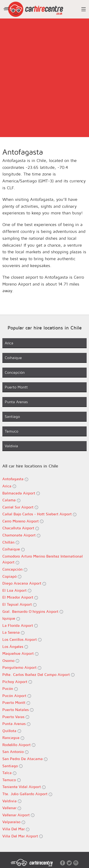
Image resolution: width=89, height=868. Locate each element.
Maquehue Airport (20, 653)
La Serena (13, 632)
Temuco (12, 780)
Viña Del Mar (16, 829)
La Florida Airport (20, 626)
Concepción (15, 569)
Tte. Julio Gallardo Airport (27, 794)
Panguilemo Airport (22, 667)
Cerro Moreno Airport (23, 521)
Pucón (10, 689)
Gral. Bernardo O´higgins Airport (33, 612)
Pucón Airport (17, 696)
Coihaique (14, 549)
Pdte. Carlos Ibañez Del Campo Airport (38, 675)
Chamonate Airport (21, 535)
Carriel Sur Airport (20, 507)
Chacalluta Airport (21, 528)
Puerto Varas (16, 717)
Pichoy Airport (17, 682)
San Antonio (15, 752)
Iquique (11, 618)
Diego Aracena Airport (24, 583)
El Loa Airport (17, 590)
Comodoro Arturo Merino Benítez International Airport (43, 559)
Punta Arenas (16, 724)
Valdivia (12, 801)
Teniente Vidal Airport (24, 787)
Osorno (11, 661)
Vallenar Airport (18, 815)
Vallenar (12, 808)
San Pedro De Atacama (25, 759)
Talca (9, 773)
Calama (11, 500)
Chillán (11, 542)
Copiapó (12, 576)
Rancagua (13, 738)
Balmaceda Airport (21, 493)
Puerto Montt (16, 703)
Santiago (12, 766)
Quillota (12, 731)
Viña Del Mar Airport (23, 836)
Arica (9, 486)
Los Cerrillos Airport (22, 639)
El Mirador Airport (20, 597)
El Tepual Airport (19, 604)
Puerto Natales (18, 710)
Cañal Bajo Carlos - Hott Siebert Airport (39, 514)
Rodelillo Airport (19, 745)
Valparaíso (14, 822)
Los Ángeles (15, 647)
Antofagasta (15, 479)
